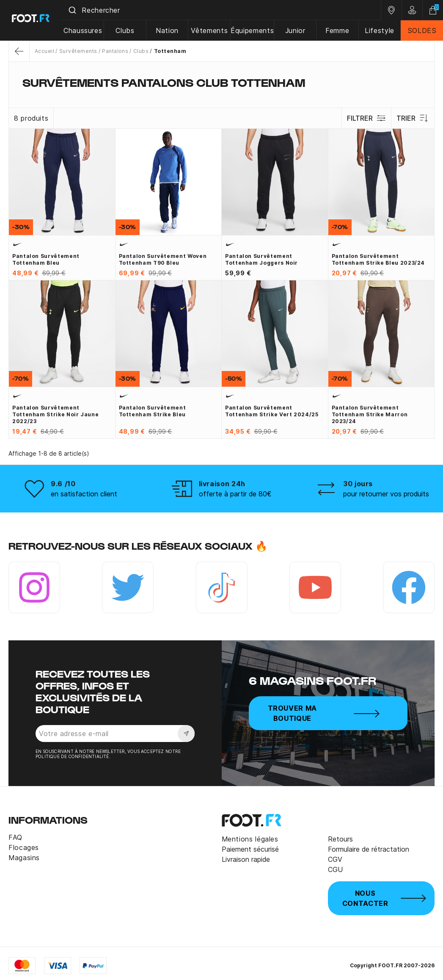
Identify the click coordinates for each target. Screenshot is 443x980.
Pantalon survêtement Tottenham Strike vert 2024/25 (272, 411)
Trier (413, 118)
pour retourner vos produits (386, 494)
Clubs (128, 30)
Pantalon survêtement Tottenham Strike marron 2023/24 (370, 414)
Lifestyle (380, 30)
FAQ (15, 837)
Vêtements (211, 30)
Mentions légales (250, 839)
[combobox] (223, 10)
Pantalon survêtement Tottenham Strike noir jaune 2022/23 (55, 414)
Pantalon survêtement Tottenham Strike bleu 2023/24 (378, 259)
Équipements (254, 30)
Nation (170, 30)
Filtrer (366, 118)
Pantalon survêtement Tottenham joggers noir (261, 259)
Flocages (24, 847)
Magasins (24, 858)
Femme (338, 30)
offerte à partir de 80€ (235, 494)
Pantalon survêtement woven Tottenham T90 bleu (163, 259)
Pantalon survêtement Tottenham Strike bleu (153, 411)
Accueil (44, 51)
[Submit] (76, 10)
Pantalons (115, 51)
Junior (297, 30)
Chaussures (86, 30)
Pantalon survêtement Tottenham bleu (46, 259)
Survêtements (78, 51)
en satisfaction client (84, 494)
